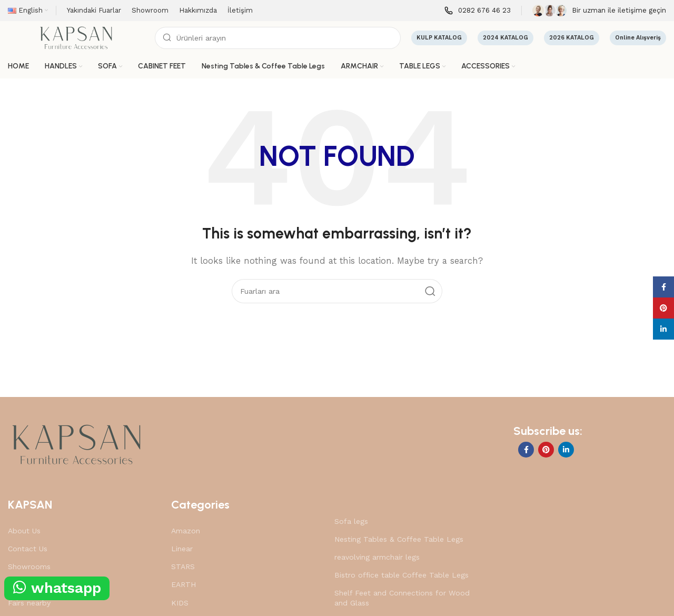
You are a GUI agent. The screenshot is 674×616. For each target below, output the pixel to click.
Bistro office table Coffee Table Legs (402, 575)
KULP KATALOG (439, 38)
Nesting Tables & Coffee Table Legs (399, 539)
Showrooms (29, 567)
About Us (24, 531)
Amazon (186, 531)
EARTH (184, 584)
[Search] (278, 38)
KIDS (180, 603)
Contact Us (28, 549)
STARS (183, 567)
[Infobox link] (478, 11)
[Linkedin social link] (566, 450)
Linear (182, 549)
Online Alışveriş (638, 38)
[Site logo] (76, 37)
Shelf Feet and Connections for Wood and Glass (402, 598)
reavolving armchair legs (377, 557)
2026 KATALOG (572, 38)
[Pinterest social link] (546, 450)
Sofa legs (351, 521)
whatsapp (57, 588)
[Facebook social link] (526, 450)
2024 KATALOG (506, 38)
